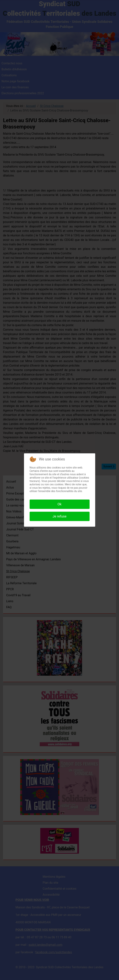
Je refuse (59, 516)
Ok (60, 504)
